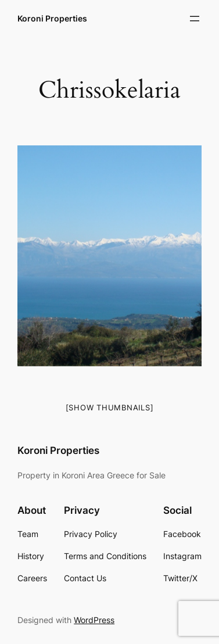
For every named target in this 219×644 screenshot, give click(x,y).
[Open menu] (195, 19)
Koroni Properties (52, 18)
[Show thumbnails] (110, 407)
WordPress (94, 620)
